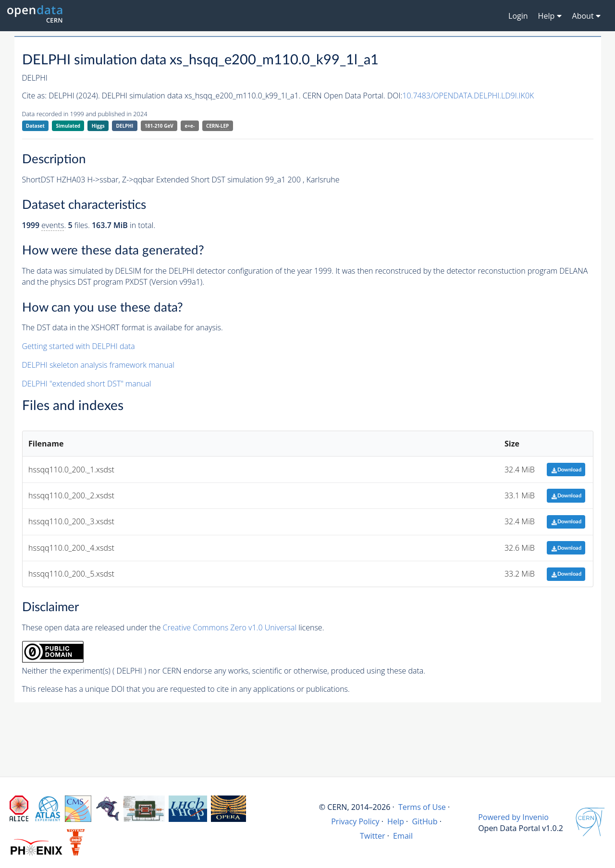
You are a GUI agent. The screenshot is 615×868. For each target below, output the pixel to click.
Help (396, 821)
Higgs (98, 126)
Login (518, 16)
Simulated (68, 126)
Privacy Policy (355, 821)
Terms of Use (422, 807)
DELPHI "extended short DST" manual (87, 384)
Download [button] (566, 470)
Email (403, 836)
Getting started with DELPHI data (79, 346)
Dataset (35, 126)
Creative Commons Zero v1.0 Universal (230, 627)
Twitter (373, 836)
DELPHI (124, 126)
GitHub (424, 821)
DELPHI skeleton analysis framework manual (98, 365)
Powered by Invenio (513, 817)
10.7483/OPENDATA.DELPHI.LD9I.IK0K (468, 96)
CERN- (217, 126)
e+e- (190, 126)
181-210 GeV (159, 126)
